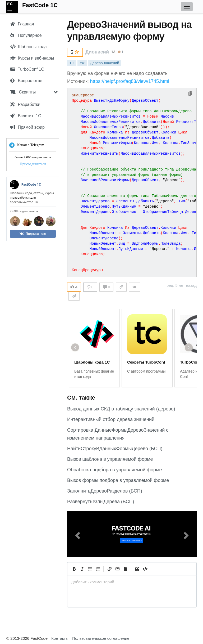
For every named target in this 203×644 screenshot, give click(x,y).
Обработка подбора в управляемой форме (114, 470)
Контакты (60, 638)
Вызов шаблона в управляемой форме (110, 459)
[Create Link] (109, 569)
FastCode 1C (40, 5)
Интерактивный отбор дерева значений (111, 419)
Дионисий (97, 52)
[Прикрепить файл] (125, 569)
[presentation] (132, 582)
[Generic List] (90, 569)
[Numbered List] (98, 569)
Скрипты (23, 92)
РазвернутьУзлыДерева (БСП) (101, 502)
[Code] (145, 569)
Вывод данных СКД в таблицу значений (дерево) (121, 409)
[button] (77, 534)
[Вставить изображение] (117, 569)
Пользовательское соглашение (101, 638)
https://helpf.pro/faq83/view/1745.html (130, 81)
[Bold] (74, 569)
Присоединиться (33, 164)
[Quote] (137, 569)
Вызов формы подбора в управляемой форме (118, 480)
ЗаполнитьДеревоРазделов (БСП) (105, 491)
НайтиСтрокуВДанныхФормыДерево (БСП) (115, 449)
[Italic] (82, 569)
